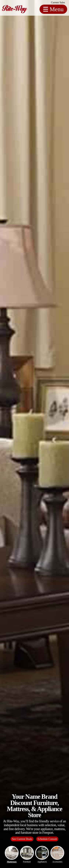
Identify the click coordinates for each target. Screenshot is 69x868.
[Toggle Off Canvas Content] (53, 9)
